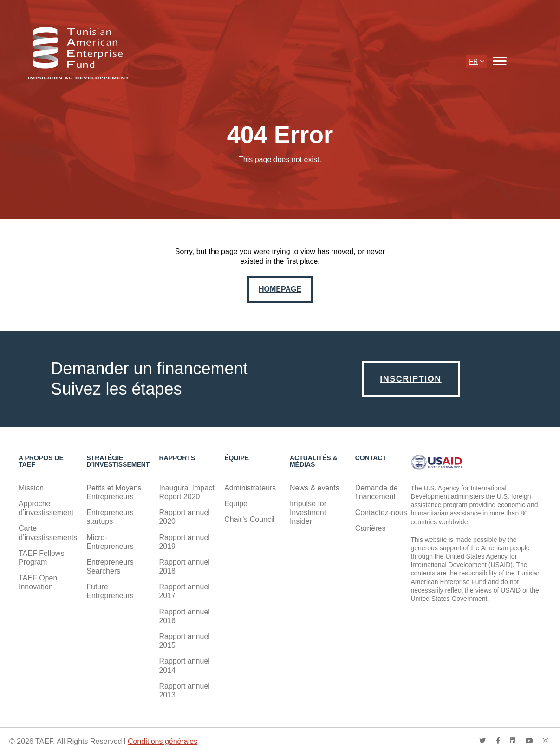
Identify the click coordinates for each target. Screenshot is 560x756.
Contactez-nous (381, 512)
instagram (546, 741)
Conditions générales (163, 741)
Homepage (280, 289)
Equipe (236, 504)
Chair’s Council (249, 519)
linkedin (513, 741)
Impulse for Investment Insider (308, 512)
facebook (498, 741)
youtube (529, 741)
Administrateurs (250, 488)
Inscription (411, 379)
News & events (315, 488)
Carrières (371, 528)
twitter (482, 741)
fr (473, 61)
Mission (31, 488)
